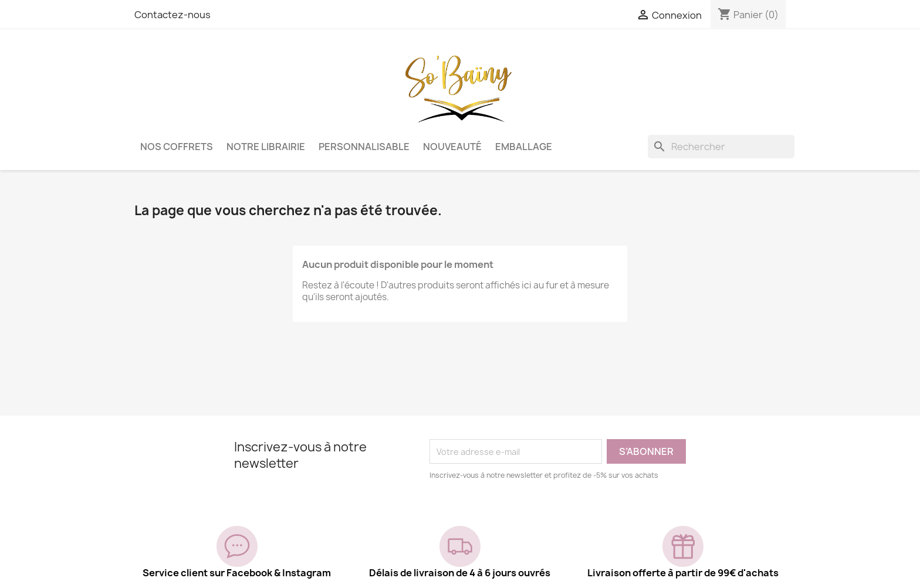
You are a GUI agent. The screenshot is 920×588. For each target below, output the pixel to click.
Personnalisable (364, 147)
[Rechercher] (721, 147)
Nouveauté (452, 147)
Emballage (524, 147)
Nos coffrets (177, 147)
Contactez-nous (172, 15)
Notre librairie (266, 147)
